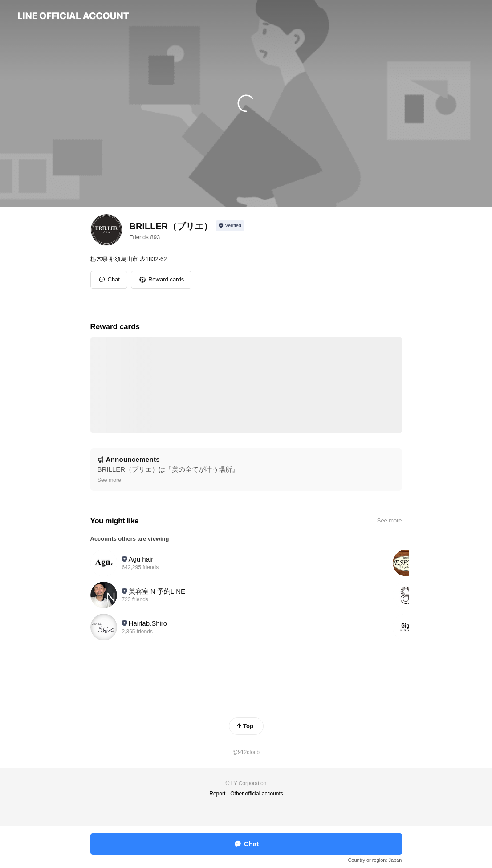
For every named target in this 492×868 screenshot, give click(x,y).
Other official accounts (257, 794)
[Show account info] (230, 226)
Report (217, 794)
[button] (161, 280)
